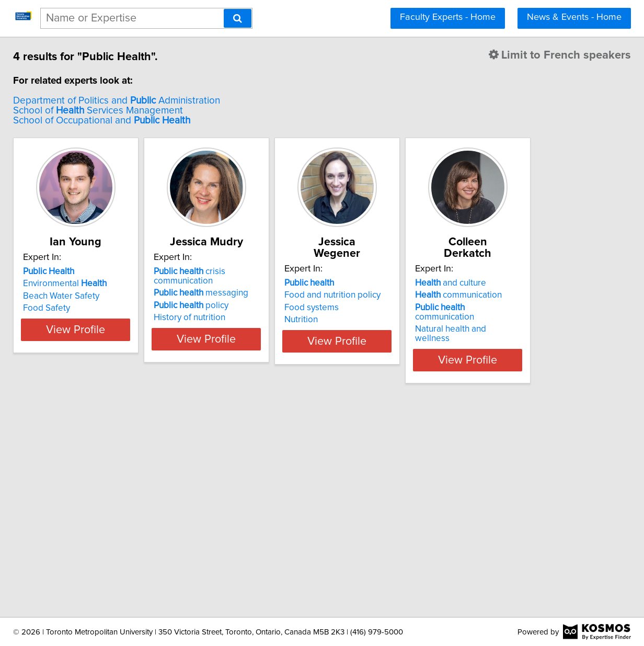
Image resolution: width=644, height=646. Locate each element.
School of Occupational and (175, 121)
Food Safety (120, 308)
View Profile (163, 339)
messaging (301, 293)
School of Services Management (172, 111)
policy (291, 305)
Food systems (438, 296)
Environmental (139, 284)
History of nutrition (289, 318)
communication (140, 514)
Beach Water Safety (135, 296)
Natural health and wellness (151, 538)
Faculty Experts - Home (448, 17)
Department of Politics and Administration (190, 101)
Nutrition (427, 308)
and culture (132, 502)
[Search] (238, 18)
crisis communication (289, 276)
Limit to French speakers (486, 55)
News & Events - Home (574, 17)
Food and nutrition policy (458, 284)
